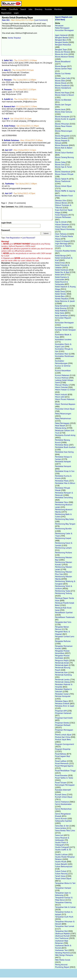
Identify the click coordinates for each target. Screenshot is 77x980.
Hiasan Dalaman (62, 224)
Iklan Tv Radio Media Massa (64, 237)
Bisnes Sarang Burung (64, 157)
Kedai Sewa (60, 291)
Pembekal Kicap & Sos (65, 471)
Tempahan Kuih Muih (64, 917)
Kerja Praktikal (61, 311)
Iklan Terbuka (61, 234)
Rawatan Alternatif (63, 790)
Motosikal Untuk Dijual (65, 409)
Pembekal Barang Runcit (63, 441)
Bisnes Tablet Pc (62, 179)
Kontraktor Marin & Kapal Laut (63, 345)
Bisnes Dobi (60, 81)
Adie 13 (7, 70)
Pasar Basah (60, 426)
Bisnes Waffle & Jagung (65, 191)
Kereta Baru (60, 296)
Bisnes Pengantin (62, 136)
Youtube (48, 9)
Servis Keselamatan (63, 804)
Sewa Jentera (61, 828)
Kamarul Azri (10, 106)
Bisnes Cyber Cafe (63, 78)
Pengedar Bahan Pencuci (62, 628)
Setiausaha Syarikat (63, 821)
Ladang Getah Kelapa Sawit (64, 381)
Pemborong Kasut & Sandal (64, 544)
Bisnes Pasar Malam (64, 126)
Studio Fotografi (62, 847)
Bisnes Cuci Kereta (63, 73)
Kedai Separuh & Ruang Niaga (65, 288)
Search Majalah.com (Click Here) (64, 18)
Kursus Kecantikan (63, 370)
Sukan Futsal (61, 871)
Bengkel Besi (61, 40)
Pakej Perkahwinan (63, 418)
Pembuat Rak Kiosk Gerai (63, 609)
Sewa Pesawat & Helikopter (62, 839)
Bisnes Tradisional (63, 181)
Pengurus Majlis (62, 660)
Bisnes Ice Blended (63, 100)
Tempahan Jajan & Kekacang (63, 894)
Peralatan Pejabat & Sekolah (64, 690)
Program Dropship (63, 749)
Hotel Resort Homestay (65, 229)
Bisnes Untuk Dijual (63, 186)
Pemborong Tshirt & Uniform (64, 587)
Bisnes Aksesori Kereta (65, 57)
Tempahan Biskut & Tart (65, 883)
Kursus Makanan (62, 375)
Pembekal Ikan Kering (64, 452)
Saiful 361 (8, 60)
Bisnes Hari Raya (62, 93)
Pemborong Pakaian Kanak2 (64, 563)
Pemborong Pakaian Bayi (64, 559)
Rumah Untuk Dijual (64, 797)
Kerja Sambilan (62, 315)
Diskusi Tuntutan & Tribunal (63, 206)
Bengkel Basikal (62, 37)
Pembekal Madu (62, 481)
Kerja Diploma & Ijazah (65, 301)
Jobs (30, 9)
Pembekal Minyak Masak (63, 489)
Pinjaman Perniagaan (64, 730)
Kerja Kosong (61, 308)
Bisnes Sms (60, 164)
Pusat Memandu (62, 763)
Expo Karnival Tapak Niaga (64, 211)
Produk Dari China (63, 737)
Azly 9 (6, 119)
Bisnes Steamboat (63, 172)
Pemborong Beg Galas (65, 519)
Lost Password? (29, 238)
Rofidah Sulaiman (11, 140)
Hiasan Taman (61, 227)
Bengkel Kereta (62, 42)
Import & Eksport (63, 241)
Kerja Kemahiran (62, 306)
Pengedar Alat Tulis (63, 622)
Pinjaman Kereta (62, 723)
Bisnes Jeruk (60, 109)
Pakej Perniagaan (62, 28)
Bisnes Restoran (62, 145)
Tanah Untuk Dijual (63, 878)
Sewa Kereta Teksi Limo (65, 830)
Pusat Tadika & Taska (64, 778)
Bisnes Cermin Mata (63, 69)
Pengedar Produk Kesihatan (62, 657)
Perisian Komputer (63, 696)
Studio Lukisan (61, 854)
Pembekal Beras (62, 445)
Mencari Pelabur (62, 385)
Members (58, 9)
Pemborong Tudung (64, 593)
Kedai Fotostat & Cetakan (62, 266)
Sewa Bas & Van (62, 826)
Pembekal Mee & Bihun (65, 483)
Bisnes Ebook (61, 83)
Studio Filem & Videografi (62, 844)
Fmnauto (8, 80)
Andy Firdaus (10, 126)
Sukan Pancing (61, 873)
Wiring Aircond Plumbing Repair (62, 966)
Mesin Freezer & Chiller (65, 390)
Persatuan (59, 25)
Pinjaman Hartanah (63, 713)
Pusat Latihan (61, 761)
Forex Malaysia (61, 215)
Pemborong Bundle (63, 529)
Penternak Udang (62, 682)
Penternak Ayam (62, 665)
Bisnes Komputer (62, 116)
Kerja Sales (60, 313)
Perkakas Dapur (62, 701)
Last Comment (41, 20)
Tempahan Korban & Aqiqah (64, 913)
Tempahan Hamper (63, 888)
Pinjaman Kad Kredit (64, 718)
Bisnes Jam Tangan (63, 105)
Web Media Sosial (63, 960)
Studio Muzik (61, 862)
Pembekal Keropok (63, 466)
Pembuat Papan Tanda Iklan (65, 599)
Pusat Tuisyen (61, 782)
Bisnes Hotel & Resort (64, 95)
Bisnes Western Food (64, 196)
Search (23, 9)
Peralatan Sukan (62, 694)
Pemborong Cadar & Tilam (64, 535)
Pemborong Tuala (63, 591)
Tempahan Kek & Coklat (65, 907)
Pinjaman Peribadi (63, 725)
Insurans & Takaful (63, 246)
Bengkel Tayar (61, 49)
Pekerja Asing (61, 428)
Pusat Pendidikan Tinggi (65, 770)
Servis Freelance (62, 802)
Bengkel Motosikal (63, 45)
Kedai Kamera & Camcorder (62, 278)
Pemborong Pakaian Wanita (64, 578)
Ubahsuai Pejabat (62, 933)
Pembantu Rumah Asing (65, 435)
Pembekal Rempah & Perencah (64, 494)
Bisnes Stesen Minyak (64, 174)
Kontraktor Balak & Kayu (63, 336)
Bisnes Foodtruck (62, 85)
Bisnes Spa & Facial (64, 167)
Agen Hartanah (61, 35)
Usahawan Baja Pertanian (62, 942)
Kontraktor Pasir (62, 354)
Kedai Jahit (60, 275)
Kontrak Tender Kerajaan (65, 330)
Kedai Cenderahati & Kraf (64, 259)
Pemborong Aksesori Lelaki (64, 506)
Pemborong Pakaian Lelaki (64, 568)
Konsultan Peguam (63, 318)
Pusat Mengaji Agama (64, 766)
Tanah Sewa (60, 876)
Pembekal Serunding (64, 497)
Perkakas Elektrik (62, 703)
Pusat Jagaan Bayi (63, 756)
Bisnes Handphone (63, 88)
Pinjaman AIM (61, 711)
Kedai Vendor (61, 294)
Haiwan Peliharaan (63, 217)
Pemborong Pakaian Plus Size (64, 573)
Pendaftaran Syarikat (64, 612)
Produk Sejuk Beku (63, 739)
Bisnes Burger (61, 66)
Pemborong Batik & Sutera (63, 515)
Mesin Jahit (60, 397)
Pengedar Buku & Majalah (63, 633)
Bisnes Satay (60, 162)
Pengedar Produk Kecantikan (62, 652)
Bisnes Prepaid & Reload (62, 142)
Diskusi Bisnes (61, 203)
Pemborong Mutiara (64, 552)
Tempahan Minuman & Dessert (65, 923)
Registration (6, 13)
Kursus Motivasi (62, 378)
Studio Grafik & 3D (63, 850)
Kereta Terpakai (14, 38)
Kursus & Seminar (63, 366)
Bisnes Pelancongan (64, 131)
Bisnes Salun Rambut (64, 152)
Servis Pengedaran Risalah (63, 815)
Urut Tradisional (62, 938)
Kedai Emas (60, 263)
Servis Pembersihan (63, 809)
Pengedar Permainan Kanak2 (64, 647)
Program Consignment (65, 744)
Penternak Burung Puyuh (63, 669)
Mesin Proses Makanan (65, 399)
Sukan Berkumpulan (64, 866)
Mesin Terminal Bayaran (65, 404)
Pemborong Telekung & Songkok (65, 582)
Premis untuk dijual (63, 735)
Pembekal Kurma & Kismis (63, 477)
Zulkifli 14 (8, 99)
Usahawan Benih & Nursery (63, 947)
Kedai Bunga (60, 255)
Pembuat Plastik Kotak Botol (65, 604)
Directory (38, 9)
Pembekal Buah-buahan (65, 447)
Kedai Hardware (62, 270)
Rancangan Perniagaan (65, 785)
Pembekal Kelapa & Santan (64, 458)
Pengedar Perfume (63, 641)
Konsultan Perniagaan (64, 30)
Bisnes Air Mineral (63, 52)
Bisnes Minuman (62, 124)
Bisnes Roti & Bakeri (64, 148)
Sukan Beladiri (61, 864)
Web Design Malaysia (64, 955)
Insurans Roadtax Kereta (65, 251)
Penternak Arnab (62, 663)
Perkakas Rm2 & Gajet (65, 706)
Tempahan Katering (63, 902)
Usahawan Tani (62, 950)
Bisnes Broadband (63, 61)
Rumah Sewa (61, 794)
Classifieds (13, 9)
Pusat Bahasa (61, 754)
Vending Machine (62, 953)
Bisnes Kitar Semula (64, 112)
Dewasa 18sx (61, 200)
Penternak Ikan (61, 672)
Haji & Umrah (61, 222)
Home (4, 9)
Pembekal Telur (62, 502)
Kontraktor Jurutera (63, 339)
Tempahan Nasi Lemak (65, 926)
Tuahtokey (10, 184)
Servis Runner (61, 818)
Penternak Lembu (62, 679)
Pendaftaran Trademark (65, 617)
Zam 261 (6, 20)
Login (16, 13)
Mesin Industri (61, 394)
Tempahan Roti (61, 931)
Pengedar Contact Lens (65, 636)
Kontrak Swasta (62, 327)
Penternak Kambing (63, 675)
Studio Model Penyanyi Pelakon (65, 858)
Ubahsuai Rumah (62, 936)
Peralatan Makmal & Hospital (64, 686)
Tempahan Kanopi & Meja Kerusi (64, 899)
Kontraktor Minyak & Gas (64, 350)
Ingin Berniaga (61, 243)
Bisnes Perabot (61, 138)
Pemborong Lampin (63, 548)
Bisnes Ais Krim (62, 54)
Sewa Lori (59, 835)
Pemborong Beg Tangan (65, 524)
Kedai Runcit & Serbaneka (62, 283)
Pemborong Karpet (63, 538)
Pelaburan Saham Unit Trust (65, 432)
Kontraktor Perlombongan (61, 362)
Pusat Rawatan (61, 775)
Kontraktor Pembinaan (65, 356)
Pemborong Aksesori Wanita (64, 511)
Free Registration (13, 238)
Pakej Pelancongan (63, 414)
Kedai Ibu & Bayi (62, 272)
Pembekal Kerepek (63, 461)
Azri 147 (9, 150)
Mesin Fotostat (61, 387)
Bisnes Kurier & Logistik (65, 119)
